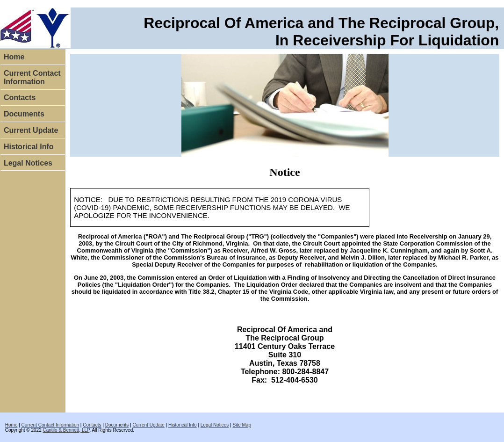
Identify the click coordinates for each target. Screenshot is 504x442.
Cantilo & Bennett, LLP (66, 430)
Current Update (31, 130)
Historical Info (29, 147)
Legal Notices (28, 163)
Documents (24, 114)
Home (14, 57)
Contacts (20, 98)
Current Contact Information (32, 77)
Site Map (242, 425)
